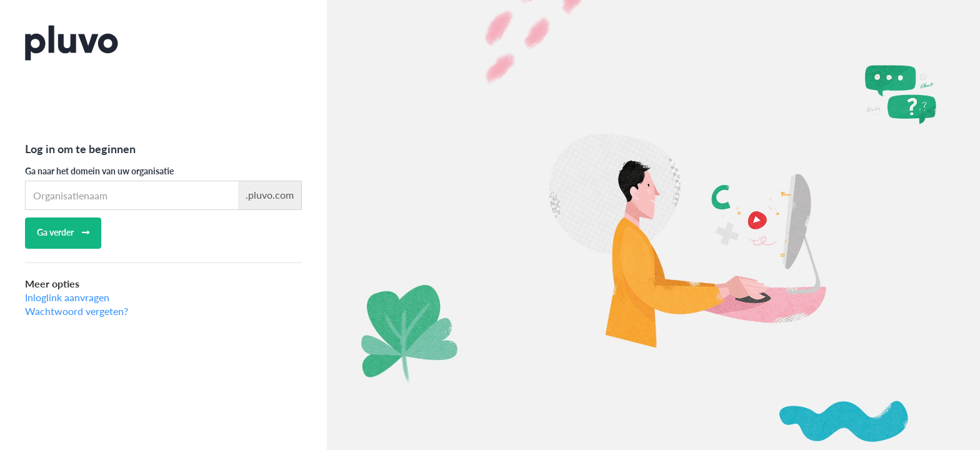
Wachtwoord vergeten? (77, 311)
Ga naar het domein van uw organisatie (99, 171)
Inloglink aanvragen (67, 297)
